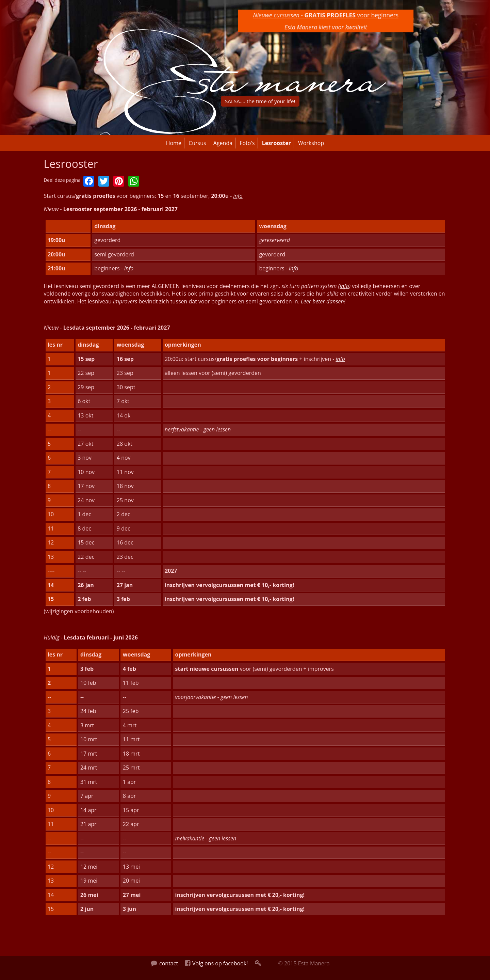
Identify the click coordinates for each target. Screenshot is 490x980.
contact (164, 963)
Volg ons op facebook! (216, 963)
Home (174, 143)
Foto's (247, 143)
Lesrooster (276, 143)
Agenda (223, 143)
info (238, 196)
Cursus (197, 143)
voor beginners (326, 14)
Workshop (311, 143)
